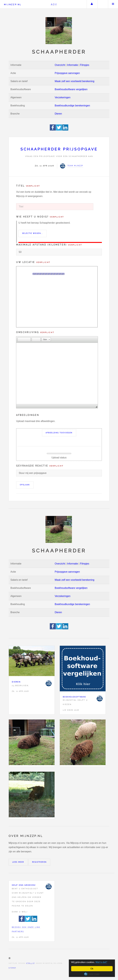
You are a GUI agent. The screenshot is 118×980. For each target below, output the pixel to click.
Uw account (92, 4)
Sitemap (12, 968)
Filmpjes (85, 65)
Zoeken (102, 4)
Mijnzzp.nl (13, 5)
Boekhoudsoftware (74, 697)
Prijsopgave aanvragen (67, 73)
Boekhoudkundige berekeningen (72, 106)
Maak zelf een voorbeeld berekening (75, 81)
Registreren (39, 862)
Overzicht (60, 65)
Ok (92, 969)
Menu (113, 4)
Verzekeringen (63, 97)
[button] (20, 339)
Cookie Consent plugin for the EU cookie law (92, 974)
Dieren (58, 114)
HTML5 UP (30, 963)
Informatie (73, 65)
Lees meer (18, 862)
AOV (54, 4)
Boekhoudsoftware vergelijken (71, 89)
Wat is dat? (101, 962)
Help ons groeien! (24, 885)
